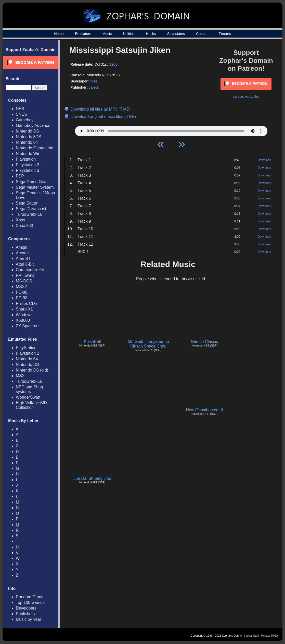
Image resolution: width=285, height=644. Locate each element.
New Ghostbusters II (205, 410)
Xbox (20, 220)
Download (264, 160)
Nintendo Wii (27, 154)
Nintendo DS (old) (32, 370)
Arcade (22, 253)
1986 (114, 64)
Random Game (30, 597)
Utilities (129, 34)
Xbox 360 (24, 226)
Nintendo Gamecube (35, 148)
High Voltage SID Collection (31, 405)
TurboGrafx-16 (29, 214)
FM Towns (25, 275)
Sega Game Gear (32, 182)
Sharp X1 (24, 309)
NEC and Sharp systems (30, 389)
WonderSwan (28, 397)
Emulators (83, 34)
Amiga (22, 247)
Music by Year (29, 619)
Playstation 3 (28, 170)
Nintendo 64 (27, 142)
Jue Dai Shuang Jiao (92, 478)
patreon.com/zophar (246, 97)
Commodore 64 (30, 270)
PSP (20, 176)
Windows (24, 315)
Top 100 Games (30, 603)
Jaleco (94, 87)
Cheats (202, 34)
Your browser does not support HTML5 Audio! (171, 130)
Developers (26, 608)
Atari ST (23, 259)
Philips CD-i (27, 303)
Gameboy (25, 120)
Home (59, 34)
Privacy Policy (270, 636)
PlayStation (26, 348)
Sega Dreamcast (31, 209)
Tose (94, 81)
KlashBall (92, 342)
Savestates (176, 34)
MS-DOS (24, 281)
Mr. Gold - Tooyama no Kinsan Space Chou (148, 344)
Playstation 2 (28, 165)
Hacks (151, 34)
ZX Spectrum (28, 326)
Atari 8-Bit (25, 264)
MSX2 (21, 287)
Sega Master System (35, 187)
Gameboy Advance (33, 126)
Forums (225, 34)
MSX (20, 376)
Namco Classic (205, 342)
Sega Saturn (27, 203)
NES (20, 109)
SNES (21, 114)
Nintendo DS (27, 131)
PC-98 (22, 298)
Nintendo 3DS (29, 137)
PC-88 (22, 292)
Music (107, 34)
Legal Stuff (252, 636)
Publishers (25, 614)
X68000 (23, 320)
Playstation (26, 159)
